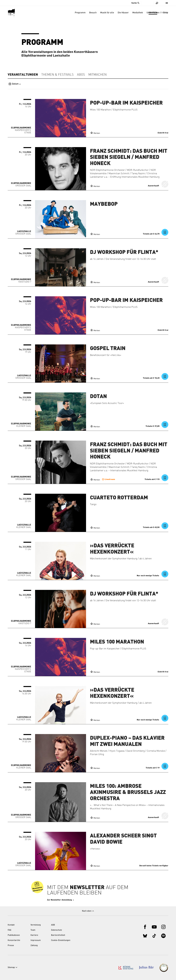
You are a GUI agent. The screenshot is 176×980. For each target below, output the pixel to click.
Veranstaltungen (23, 75)
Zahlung (34, 946)
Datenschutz (57, 930)
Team (33, 930)
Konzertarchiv (14, 940)
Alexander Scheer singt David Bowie (123, 839)
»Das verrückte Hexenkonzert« (112, 549)
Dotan (98, 396)
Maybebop (104, 204)
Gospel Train (108, 348)
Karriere (34, 935)
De (167, 3)
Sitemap (11, 968)
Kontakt (11, 925)
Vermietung (36, 925)
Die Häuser (123, 13)
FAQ (9, 930)
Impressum (36, 940)
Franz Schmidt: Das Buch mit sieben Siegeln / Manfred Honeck (129, 157)
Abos (81, 75)
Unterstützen (153, 13)
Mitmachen (97, 75)
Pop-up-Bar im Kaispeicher (126, 103)
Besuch (93, 13)
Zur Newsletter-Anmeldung (67, 900)
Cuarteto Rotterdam (119, 498)
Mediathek (138, 13)
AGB (53, 925)
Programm (80, 13)
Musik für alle (107, 13)
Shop (166, 13)
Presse (11, 946)
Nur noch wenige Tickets (148, 576)
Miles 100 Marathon (117, 642)
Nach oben (87, 911)
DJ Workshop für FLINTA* (124, 252)
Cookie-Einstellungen (61, 940)
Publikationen (14, 935)
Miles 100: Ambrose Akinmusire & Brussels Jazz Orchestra (128, 792)
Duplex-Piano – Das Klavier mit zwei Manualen (127, 741)
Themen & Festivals (57, 75)
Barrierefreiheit (58, 935)
